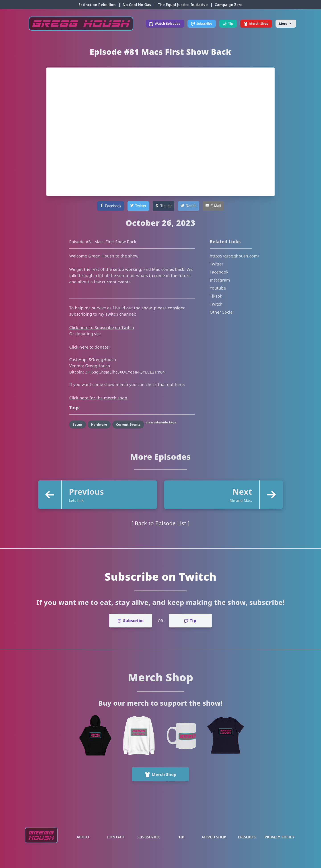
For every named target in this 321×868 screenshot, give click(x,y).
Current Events (128, 424)
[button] (98, 495)
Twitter (217, 264)
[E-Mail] (213, 206)
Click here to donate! (89, 347)
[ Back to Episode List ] (161, 523)
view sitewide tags (161, 422)
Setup (77, 424)
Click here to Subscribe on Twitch (102, 327)
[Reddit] (188, 206)
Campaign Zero (229, 5)
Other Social (222, 312)
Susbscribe (149, 837)
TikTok (216, 296)
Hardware (99, 424)
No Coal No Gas (137, 5)
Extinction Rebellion (97, 5)
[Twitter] (138, 206)
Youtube (218, 288)
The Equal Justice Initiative (183, 5)
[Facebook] (111, 206)
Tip (181, 837)
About (83, 837)
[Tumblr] (164, 206)
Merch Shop (214, 837)
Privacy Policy (280, 837)
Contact (116, 837)
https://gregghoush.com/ (235, 256)
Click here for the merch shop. (99, 398)
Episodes (247, 837)
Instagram (220, 280)
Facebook (219, 272)
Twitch (216, 304)
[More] (286, 24)
